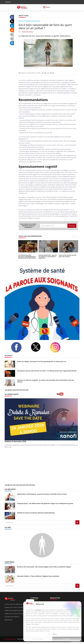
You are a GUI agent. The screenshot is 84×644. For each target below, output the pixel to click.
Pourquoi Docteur (11, 639)
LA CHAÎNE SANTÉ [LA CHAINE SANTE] (11, 394)
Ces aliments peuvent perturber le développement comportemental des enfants (28, 257)
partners (39, 610)
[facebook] (19, 347)
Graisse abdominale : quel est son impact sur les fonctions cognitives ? (47, 257)
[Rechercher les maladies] (77, 522)
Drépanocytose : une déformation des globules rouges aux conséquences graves (45, 503)
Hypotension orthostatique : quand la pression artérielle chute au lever (42, 494)
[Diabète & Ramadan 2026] (42, 419)
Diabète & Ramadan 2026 (15, 441)
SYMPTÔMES (9, 562)
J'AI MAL (8, 527)
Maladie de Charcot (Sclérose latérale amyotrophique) (36, 513)
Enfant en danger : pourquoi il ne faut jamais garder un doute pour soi (42, 361)
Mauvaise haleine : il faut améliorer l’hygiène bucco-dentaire (38, 576)
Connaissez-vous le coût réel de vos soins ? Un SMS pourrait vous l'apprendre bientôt (47, 371)
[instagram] (58, 347)
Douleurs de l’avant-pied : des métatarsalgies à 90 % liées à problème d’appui (44, 567)
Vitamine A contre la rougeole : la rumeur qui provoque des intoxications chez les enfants (46, 381)
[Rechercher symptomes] (77, 586)
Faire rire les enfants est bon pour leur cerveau (68, 256)
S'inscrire (72, 226)
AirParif (21, 118)
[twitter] (39, 347)
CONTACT (8, 2)
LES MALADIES (10, 489)
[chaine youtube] (68, 395)
